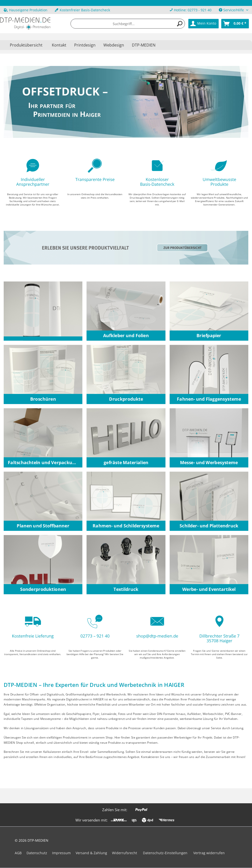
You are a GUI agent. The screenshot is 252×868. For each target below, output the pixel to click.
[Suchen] (180, 24)
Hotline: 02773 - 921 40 (193, 10)
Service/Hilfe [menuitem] (232, 10)
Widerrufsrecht (125, 853)
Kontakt (59, 45)
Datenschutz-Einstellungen (165, 853)
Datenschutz (37, 853)
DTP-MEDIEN (144, 45)
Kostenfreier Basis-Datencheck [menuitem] (82, 10)
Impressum (61, 853)
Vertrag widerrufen (209, 853)
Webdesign (114, 45)
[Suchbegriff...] (128, 24)
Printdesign (85, 45)
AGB (18, 853)
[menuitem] (190, 10)
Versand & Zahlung (91, 853)
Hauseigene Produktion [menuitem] (26, 10)
